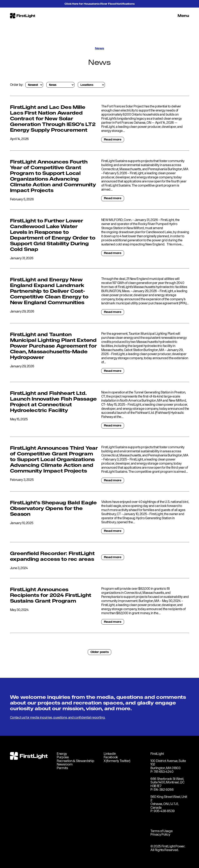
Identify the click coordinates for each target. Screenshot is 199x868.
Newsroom (65, 764)
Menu (183, 16)
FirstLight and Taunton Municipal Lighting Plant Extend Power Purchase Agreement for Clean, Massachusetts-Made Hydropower (53, 346)
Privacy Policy (160, 834)
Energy (62, 754)
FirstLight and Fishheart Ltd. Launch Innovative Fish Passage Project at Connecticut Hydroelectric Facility (53, 402)
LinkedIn (110, 754)
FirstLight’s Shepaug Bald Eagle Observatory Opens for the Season (53, 508)
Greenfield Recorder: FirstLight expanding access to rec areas (52, 556)
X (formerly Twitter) (117, 761)
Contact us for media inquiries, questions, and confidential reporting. (58, 717)
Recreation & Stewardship (75, 761)
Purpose (63, 757)
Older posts (99, 652)
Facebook (111, 757)
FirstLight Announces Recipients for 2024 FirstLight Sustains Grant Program (51, 595)
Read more (113, 139)
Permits (62, 768)
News (99, 48)
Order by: (17, 85)
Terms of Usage (162, 831)
